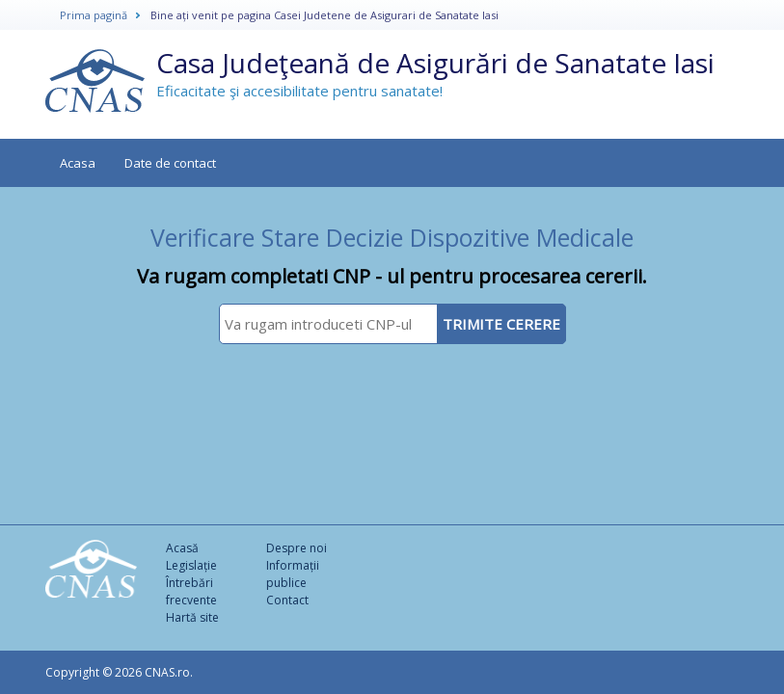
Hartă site (192, 617)
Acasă (182, 548)
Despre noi (297, 548)
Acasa (78, 163)
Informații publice (293, 574)
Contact (287, 600)
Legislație (191, 565)
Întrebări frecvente (191, 591)
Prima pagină (94, 15)
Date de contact (170, 163)
